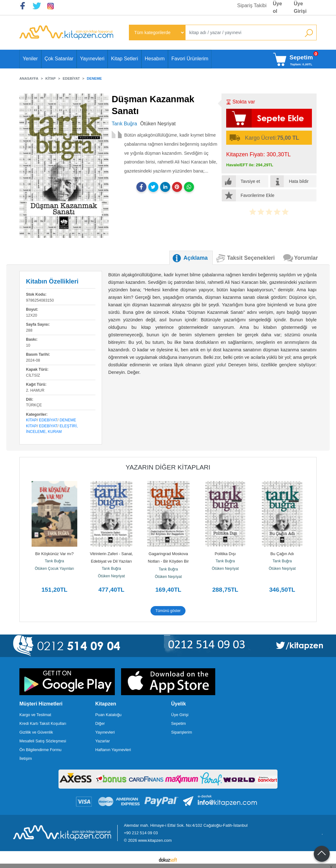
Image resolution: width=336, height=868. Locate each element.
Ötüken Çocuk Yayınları (54, 569)
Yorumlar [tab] (306, 258)
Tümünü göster (168, 611)
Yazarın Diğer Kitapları (168, 467)
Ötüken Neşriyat (111, 576)
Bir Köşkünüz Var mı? (55, 554)
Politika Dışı (225, 554)
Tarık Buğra (54, 561)
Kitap (31, 420)
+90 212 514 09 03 (141, 833)
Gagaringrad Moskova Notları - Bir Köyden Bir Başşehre (169, 561)
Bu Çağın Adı (282, 554)
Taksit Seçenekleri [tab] (251, 258)
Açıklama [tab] (196, 258)
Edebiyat (48, 420)
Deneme (68, 420)
